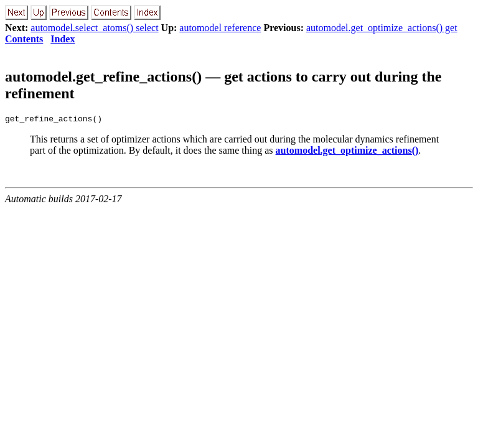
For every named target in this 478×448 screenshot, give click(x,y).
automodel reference (220, 28)
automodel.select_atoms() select (94, 28)
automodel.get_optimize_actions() (347, 152)
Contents (24, 39)
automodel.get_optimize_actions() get (382, 28)
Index (63, 39)
